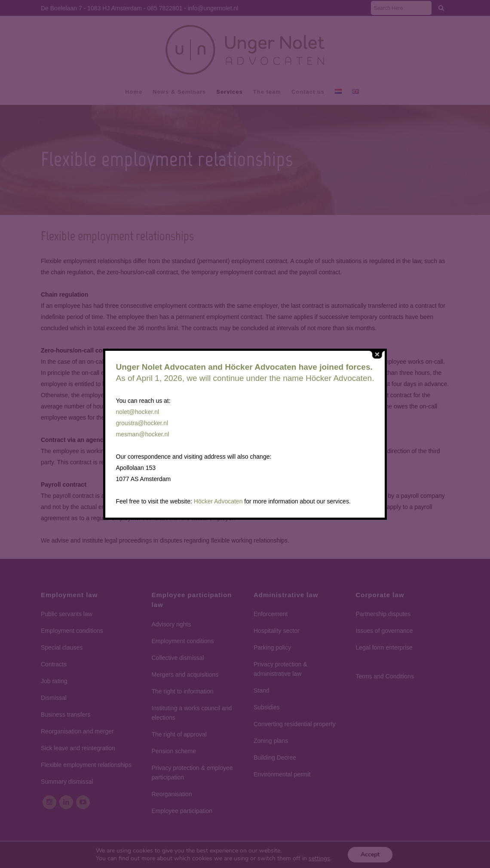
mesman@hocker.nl (143, 434)
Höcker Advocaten (218, 501)
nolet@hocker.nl (138, 412)
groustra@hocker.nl (142, 423)
